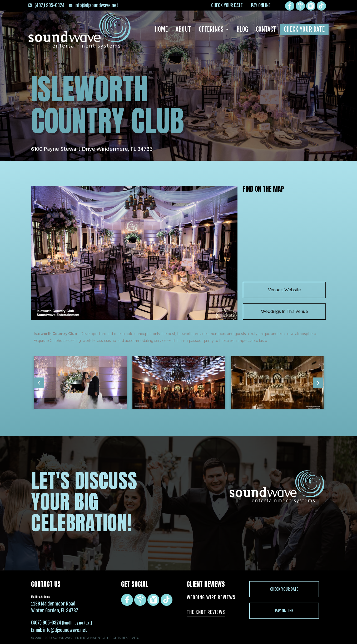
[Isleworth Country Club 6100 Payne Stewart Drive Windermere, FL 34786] (284, 237)
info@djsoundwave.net (65, 630)
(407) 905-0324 (46, 623)
